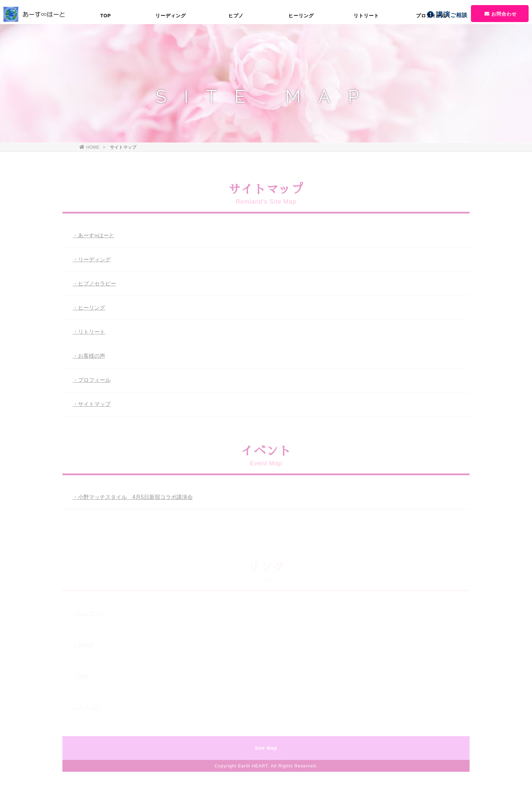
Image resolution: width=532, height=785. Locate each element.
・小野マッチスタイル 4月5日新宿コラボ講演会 (133, 498)
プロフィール (431, 39)
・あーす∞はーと (93, 237)
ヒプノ (236, 39)
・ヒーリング (89, 309)
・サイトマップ (92, 405)
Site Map (266, 749)
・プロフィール (92, 381)
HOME (89, 147)
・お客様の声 (89, 357)
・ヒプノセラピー (94, 285)
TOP (106, 39)
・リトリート (89, 333)
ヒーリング (301, 39)
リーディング (171, 39)
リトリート (366, 39)
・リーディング (92, 261)
